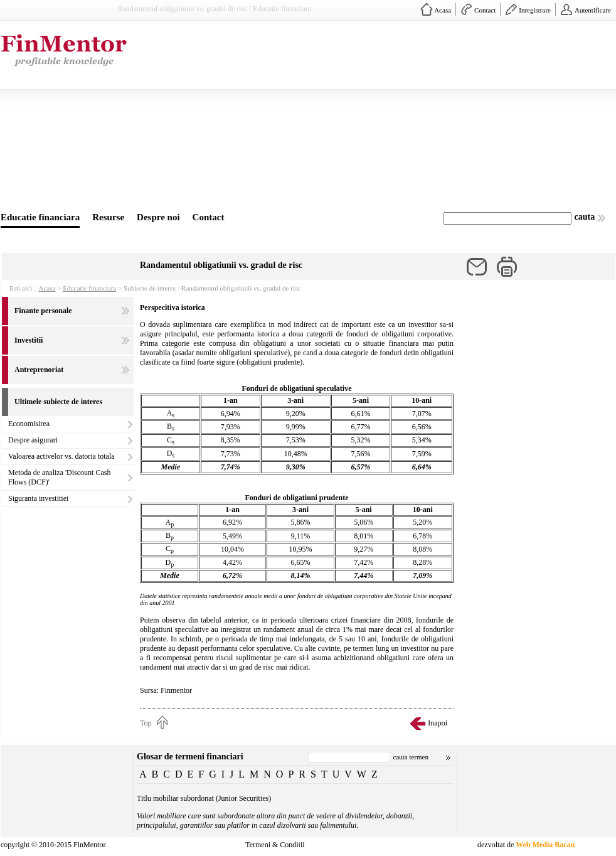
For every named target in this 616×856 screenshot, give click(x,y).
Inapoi (438, 723)
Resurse (108, 217)
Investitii (29, 340)
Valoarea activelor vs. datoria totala (61, 456)
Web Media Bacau (545, 845)
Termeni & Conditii (275, 845)
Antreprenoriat (39, 370)
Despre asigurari (33, 440)
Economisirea (29, 424)
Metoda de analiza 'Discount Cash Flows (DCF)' (59, 477)
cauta (585, 217)
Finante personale (43, 311)
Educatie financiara (40, 217)
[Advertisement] (314, 118)
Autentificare (593, 10)
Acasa (443, 10)
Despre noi (158, 217)
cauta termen (411, 757)
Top (146, 723)
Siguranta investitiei (38, 498)
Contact (485, 10)
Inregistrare (535, 10)
